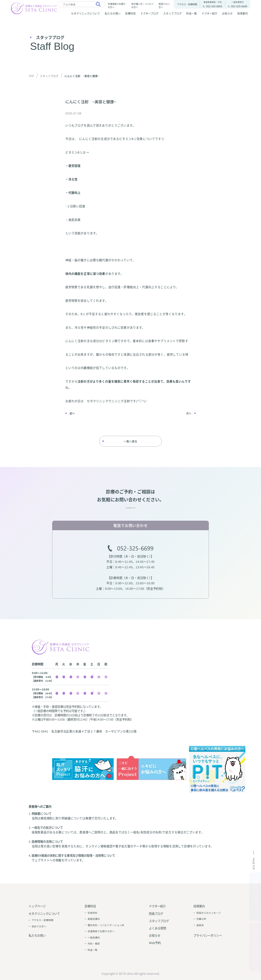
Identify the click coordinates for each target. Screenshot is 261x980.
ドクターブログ (149, 13)
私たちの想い (113, 13)
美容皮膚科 (94, 919)
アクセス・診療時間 (43, 920)
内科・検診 (94, 944)
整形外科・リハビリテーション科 (106, 925)
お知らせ (227, 13)
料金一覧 (192, 13)
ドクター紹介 (210, 13)
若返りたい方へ (164, 5)
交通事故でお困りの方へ (117, 5)
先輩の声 (201, 919)
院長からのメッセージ (209, 913)
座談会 (200, 925)
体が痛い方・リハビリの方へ (142, 5)
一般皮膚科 (94, 937)
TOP (31, 76)
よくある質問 (157, 928)
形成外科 (93, 913)
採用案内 (243, 13)
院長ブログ (156, 913)
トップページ (37, 906)
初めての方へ (39, 926)
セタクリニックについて (86, 13)
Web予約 (155, 943)
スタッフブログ (172, 13)
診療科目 (130, 13)
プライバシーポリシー (208, 935)
